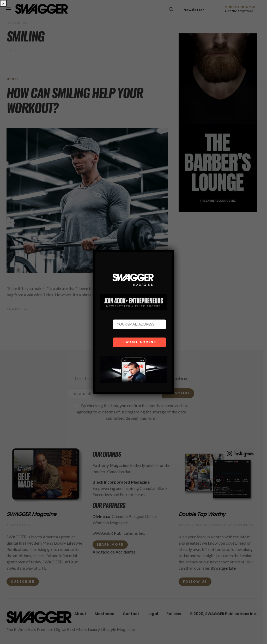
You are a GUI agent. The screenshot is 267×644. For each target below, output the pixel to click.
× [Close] (3, 3)
